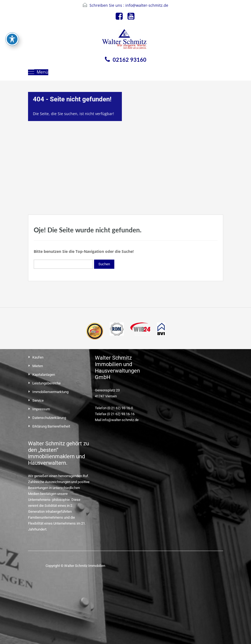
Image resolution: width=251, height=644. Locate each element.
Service (38, 400)
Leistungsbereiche (47, 383)
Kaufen (38, 357)
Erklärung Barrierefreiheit (51, 426)
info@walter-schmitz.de (147, 5)
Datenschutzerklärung (49, 418)
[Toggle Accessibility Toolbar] (12, 34)
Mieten (38, 366)
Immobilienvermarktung (50, 392)
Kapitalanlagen (44, 375)
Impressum (41, 409)
